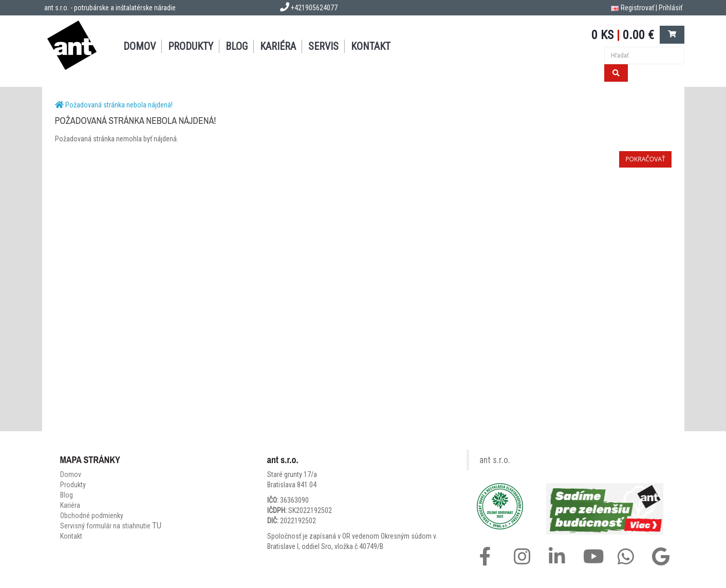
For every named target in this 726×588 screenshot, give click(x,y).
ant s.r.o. (495, 460)
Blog (67, 495)
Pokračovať (645, 159)
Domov (71, 474)
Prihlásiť (671, 8)
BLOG (237, 46)
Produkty (73, 485)
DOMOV (139, 46)
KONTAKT (371, 46)
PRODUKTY (191, 46)
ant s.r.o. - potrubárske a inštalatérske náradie (110, 8)
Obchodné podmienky (92, 516)
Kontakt (71, 536)
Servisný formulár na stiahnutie (111, 526)
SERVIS (323, 46)
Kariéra (278, 46)
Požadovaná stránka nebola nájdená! (119, 105)
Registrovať (637, 8)
